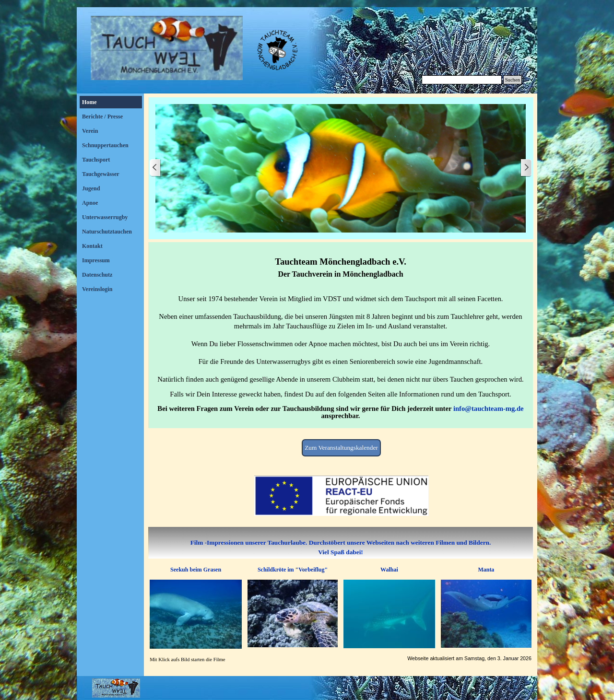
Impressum (96, 260)
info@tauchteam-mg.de (489, 408)
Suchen (513, 80)
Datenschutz (97, 275)
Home (89, 102)
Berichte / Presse (102, 117)
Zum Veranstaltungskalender (341, 448)
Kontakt (92, 246)
